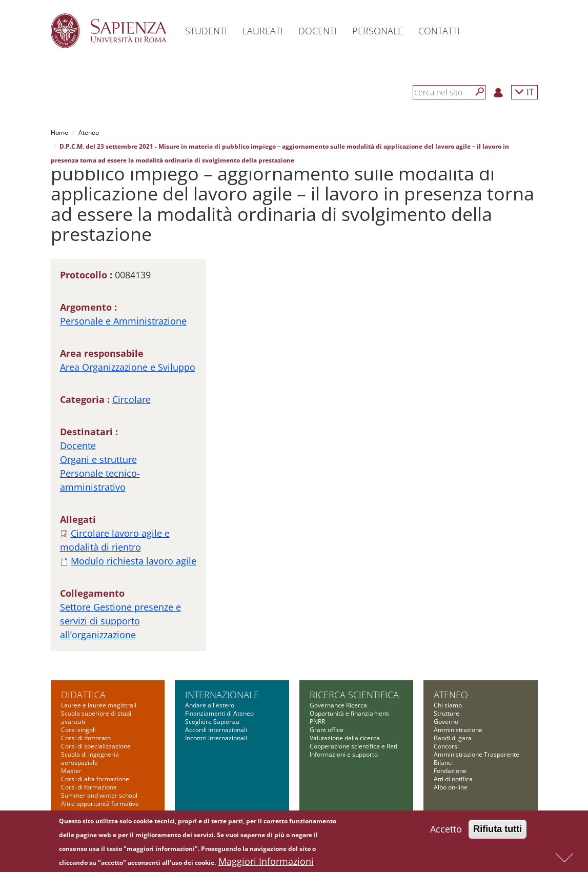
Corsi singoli (78, 730)
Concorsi (446, 746)
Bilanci (443, 763)
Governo (446, 722)
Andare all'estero (210, 705)
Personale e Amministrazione (123, 321)
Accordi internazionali (216, 730)
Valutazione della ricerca (345, 738)
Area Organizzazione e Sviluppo (128, 367)
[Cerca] (480, 92)
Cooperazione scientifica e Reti (353, 746)
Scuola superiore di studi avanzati (96, 717)
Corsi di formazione (89, 787)
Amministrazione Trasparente (477, 754)
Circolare (131, 399)
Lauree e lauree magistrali (99, 705)
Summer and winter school (99, 795)
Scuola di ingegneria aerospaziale (90, 758)
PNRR (317, 722)
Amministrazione (458, 730)
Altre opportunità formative (100, 804)
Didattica (83, 695)
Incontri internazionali (216, 738)
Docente (78, 445)
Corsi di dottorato (86, 738)
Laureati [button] (263, 31)
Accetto (446, 833)
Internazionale (222, 695)
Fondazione (450, 771)
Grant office (327, 730)
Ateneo (89, 133)
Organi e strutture (98, 459)
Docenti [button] (318, 31)
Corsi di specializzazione (96, 746)
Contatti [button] (439, 31)
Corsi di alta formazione (95, 779)
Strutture (447, 713)
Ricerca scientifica (354, 695)
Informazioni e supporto (344, 754)
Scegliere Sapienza (212, 722)
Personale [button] (378, 31)
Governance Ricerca (338, 705)
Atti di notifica (453, 779)
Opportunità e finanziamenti (350, 713)
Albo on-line (451, 787)
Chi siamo (448, 705)
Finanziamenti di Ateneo (219, 713)
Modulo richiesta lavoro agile (134, 561)
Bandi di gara (453, 738)
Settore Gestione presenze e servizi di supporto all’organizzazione (120, 621)
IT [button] (524, 92)
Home (59, 133)
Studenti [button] (206, 31)
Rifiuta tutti (498, 833)
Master (71, 771)
